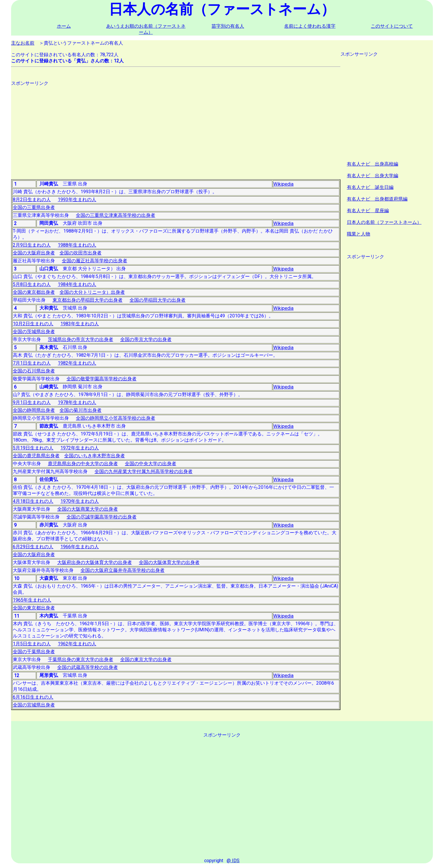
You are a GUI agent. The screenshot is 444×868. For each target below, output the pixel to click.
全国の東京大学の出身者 (146, 659)
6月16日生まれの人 (33, 697)
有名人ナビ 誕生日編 (370, 187)
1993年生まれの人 (77, 200)
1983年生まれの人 (80, 324)
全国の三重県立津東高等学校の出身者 (116, 215)
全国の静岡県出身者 (34, 410)
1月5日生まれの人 (32, 644)
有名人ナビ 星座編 (368, 211)
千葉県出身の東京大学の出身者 (81, 659)
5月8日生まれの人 (32, 284)
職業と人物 (359, 234)
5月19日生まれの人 (33, 448)
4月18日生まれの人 (33, 501)
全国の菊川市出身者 (81, 410)
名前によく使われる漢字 (310, 26)
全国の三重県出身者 (34, 207)
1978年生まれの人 (77, 402)
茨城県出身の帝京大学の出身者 (81, 339)
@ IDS (233, 861)
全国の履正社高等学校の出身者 (95, 261)
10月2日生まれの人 (33, 324)
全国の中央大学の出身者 (151, 464)
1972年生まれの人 (80, 448)
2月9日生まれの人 (32, 245)
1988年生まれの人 (77, 245)
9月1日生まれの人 (32, 402)
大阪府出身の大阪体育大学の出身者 (95, 562)
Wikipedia (283, 184)
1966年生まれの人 (80, 547)
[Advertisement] (176, 127)
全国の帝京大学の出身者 (146, 339)
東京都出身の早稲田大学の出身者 (88, 300)
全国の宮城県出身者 (34, 705)
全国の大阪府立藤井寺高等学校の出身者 (123, 570)
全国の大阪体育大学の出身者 (169, 562)
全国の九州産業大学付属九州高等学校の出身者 (144, 471)
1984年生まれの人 (77, 284)
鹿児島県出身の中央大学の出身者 (83, 464)
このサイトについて (392, 26)
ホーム (64, 26)
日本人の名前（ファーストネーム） (384, 222)
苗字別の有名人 (228, 26)
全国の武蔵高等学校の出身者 (88, 667)
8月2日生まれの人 (32, 200)
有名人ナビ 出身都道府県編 (377, 199)
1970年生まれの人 (80, 501)
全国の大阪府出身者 (34, 253)
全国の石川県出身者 (34, 371)
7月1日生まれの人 (32, 363)
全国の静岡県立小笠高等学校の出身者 (116, 418)
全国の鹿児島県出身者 (36, 456)
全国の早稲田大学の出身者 (158, 300)
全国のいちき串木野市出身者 (95, 456)
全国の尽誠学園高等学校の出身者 (102, 517)
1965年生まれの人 (32, 600)
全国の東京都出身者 (34, 292)
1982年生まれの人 (77, 363)
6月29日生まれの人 (33, 547)
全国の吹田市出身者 (81, 253)
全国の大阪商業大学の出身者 (88, 509)
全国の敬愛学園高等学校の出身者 (102, 379)
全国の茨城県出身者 (34, 332)
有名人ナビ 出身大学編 (373, 176)
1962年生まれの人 (77, 644)
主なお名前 (23, 43)
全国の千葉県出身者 (34, 652)
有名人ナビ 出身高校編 (373, 164)
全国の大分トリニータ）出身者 (92, 292)
